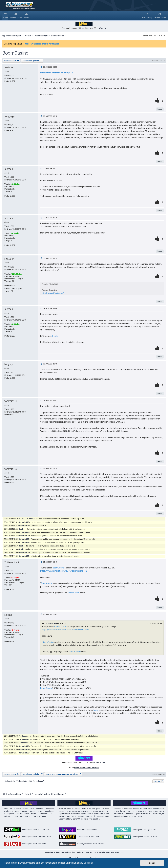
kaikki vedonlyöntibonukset (86, 768)
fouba (22, 529)
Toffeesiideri (12, 562)
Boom (55, 336)
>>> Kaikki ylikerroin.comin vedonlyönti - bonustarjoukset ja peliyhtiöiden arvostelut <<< (84, 852)
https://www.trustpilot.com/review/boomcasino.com (64, 571)
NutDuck (9, 259)
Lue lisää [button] (88, 863)
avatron (9, 67)
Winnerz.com (99, 762)
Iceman (9, 169)
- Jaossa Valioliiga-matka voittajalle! (41, 44)
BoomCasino (15, 53)
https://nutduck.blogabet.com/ (53, 293)
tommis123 (11, 401)
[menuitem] (16, 16)
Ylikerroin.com (26, 519)
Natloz (8, 615)
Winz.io (102, 28)
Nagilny (9, 364)
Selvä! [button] (152, 863)
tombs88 (10, 117)
